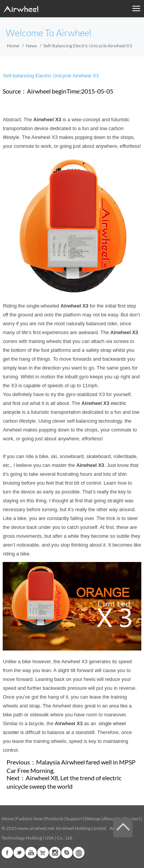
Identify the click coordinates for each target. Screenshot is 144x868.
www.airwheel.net (36, 828)
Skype (67, 853)
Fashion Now (29, 819)
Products (54, 819)
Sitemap (93, 819)
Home (13, 46)
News (31, 46)
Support (74, 819)
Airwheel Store (43, 853)
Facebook (7, 853)
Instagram (55, 853)
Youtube (31, 853)
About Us (112, 819)
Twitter (19, 853)
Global (79, 853)
